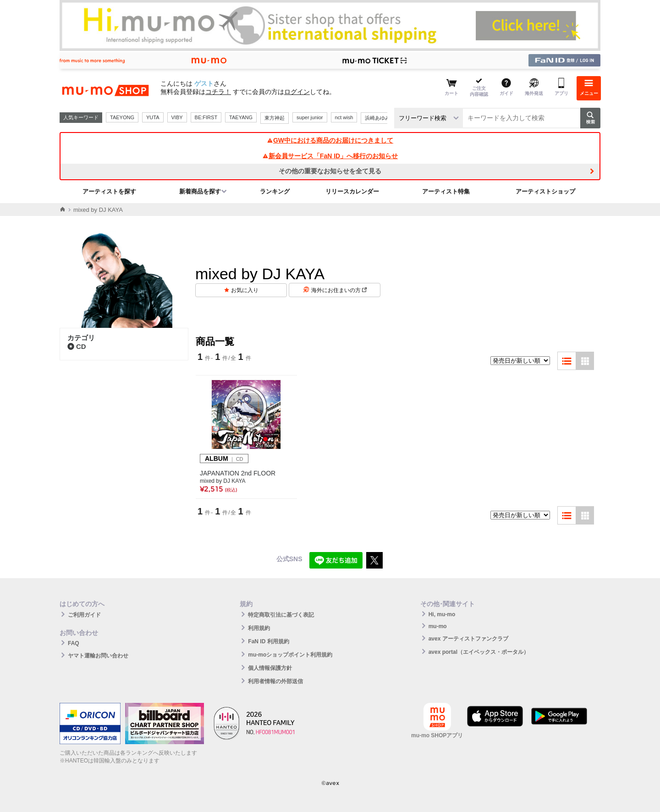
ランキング (275, 191)
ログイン (297, 92)
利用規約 (259, 628)
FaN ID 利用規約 (268, 641)
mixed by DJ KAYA (223, 481)
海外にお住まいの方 (339, 290)
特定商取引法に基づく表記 (281, 615)
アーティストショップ (545, 191)
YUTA (153, 117)
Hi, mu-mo (442, 614)
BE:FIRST (206, 117)
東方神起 (275, 118)
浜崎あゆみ (377, 118)
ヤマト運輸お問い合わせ (98, 656)
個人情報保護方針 (270, 668)
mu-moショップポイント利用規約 (290, 655)
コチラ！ (218, 92)
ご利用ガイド (84, 615)
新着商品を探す (200, 191)
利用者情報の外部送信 (275, 681)
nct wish (344, 117)
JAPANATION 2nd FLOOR (238, 473)
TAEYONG (122, 117)
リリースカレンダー (352, 191)
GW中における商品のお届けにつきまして (330, 140)
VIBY (177, 117)
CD (77, 346)
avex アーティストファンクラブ (468, 639)
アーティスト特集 (446, 191)
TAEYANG (241, 117)
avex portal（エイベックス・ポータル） (479, 652)
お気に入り (245, 290)
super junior (310, 117)
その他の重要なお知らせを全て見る (330, 171)
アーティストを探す (109, 191)
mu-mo (438, 626)
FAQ (74, 643)
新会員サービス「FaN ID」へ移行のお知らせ (330, 156)
